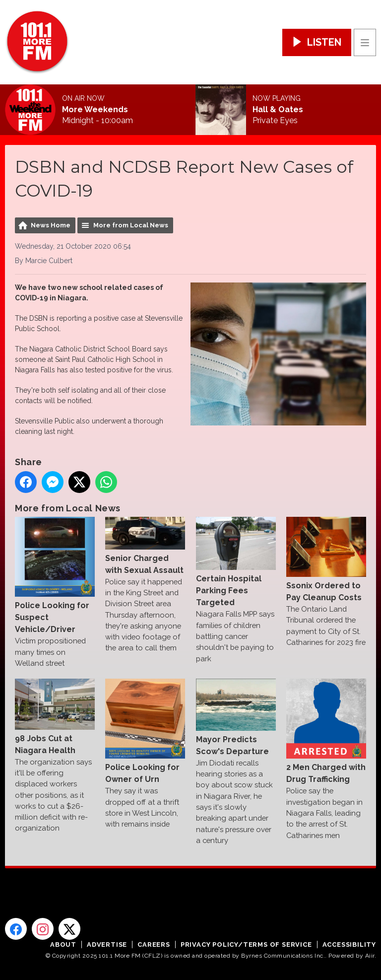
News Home (51, 225)
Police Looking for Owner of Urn (145, 731)
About (63, 945)
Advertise (107, 945)
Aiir (370, 956)
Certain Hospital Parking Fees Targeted (236, 562)
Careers (154, 945)
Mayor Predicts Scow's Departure (236, 717)
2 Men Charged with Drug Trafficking (326, 731)
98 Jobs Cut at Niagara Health (55, 717)
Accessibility (349, 945)
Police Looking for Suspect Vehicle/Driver (55, 575)
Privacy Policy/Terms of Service (246, 945)
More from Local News (131, 225)
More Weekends (95, 110)
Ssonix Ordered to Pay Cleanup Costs (326, 560)
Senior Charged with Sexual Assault (145, 546)
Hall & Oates (278, 110)
